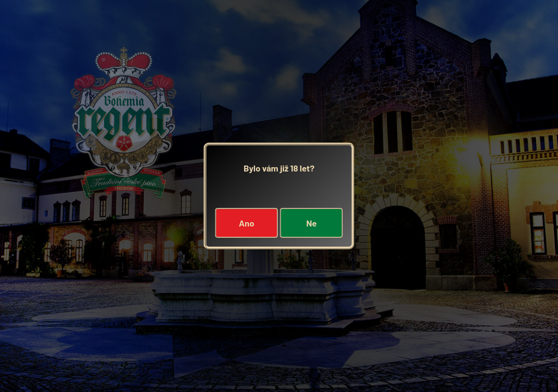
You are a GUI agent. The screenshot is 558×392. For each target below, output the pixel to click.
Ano (246, 223)
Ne (311, 223)
